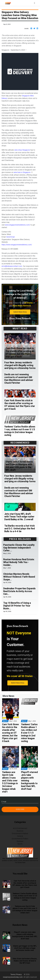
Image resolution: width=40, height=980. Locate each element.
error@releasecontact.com (12, 266)
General (20, 836)
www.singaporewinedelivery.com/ (17, 225)
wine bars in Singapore (22, 172)
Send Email (10, 237)
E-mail (4, 802)
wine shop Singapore (22, 150)
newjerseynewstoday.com (13, 977)
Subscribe (20, 809)
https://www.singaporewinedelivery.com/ (17, 245)
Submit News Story (20, 312)
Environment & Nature (20, 833)
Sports (20, 844)
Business (20, 831)
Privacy (19, 974)
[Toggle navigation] (35, 3)
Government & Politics (20, 839)
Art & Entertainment (20, 828)
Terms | (13, 974)
